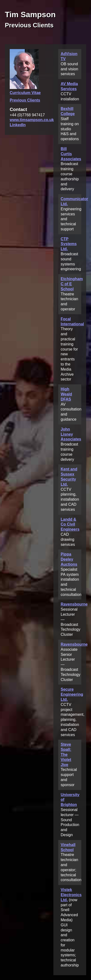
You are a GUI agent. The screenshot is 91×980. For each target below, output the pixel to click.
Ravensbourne (74, 604)
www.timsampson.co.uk (32, 120)
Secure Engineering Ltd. (72, 694)
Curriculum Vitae (25, 93)
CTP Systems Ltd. (69, 244)
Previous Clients (25, 100)
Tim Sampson (30, 15)
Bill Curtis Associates (71, 154)
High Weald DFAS (66, 394)
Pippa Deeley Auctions (69, 559)
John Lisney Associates (71, 434)
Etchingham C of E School (72, 284)
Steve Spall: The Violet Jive (66, 754)
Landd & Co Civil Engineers (70, 524)
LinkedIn (18, 125)
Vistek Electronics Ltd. (71, 895)
